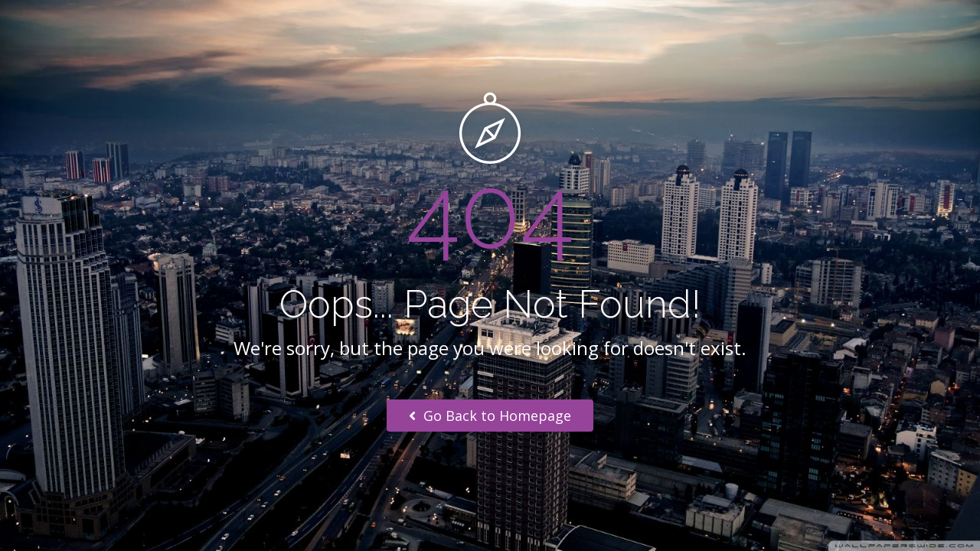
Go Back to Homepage (490, 416)
